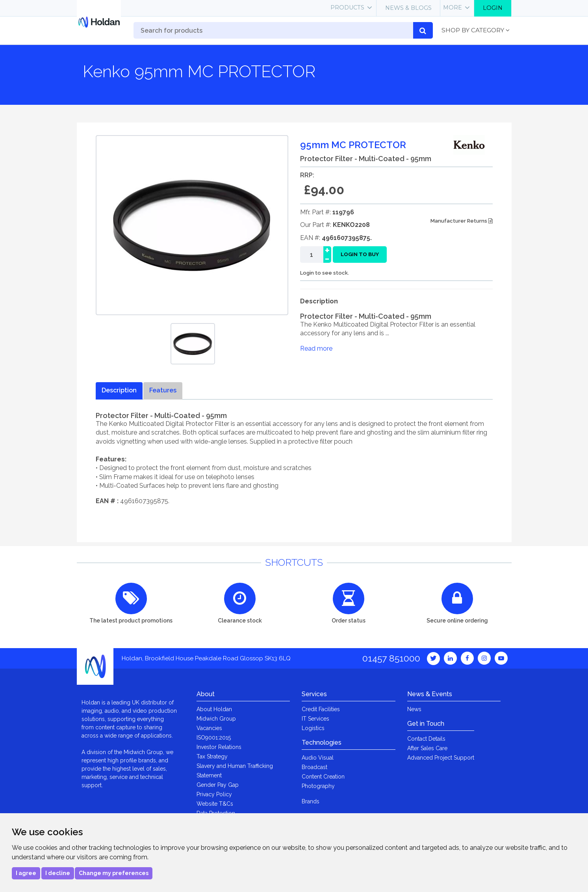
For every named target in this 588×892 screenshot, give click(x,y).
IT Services (315, 719)
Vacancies (209, 728)
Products (347, 7)
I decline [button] (58, 873)
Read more (316, 348)
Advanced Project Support (441, 758)
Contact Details (426, 739)
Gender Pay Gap (218, 785)
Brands (311, 801)
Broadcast (314, 767)
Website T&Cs (215, 804)
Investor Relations (219, 747)
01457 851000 (391, 658)
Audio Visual (318, 758)
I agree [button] (26, 873)
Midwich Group (216, 719)
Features (163, 390)
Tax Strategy (212, 756)
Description (119, 390)
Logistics (313, 728)
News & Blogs (408, 8)
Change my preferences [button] (114, 873)
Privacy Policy (214, 794)
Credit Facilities (321, 709)
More (453, 7)
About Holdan (214, 709)
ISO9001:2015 (214, 738)
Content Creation (323, 777)
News (414, 709)
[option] (193, 344)
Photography (318, 786)
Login (493, 8)
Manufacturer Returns (462, 221)
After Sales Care (427, 748)
